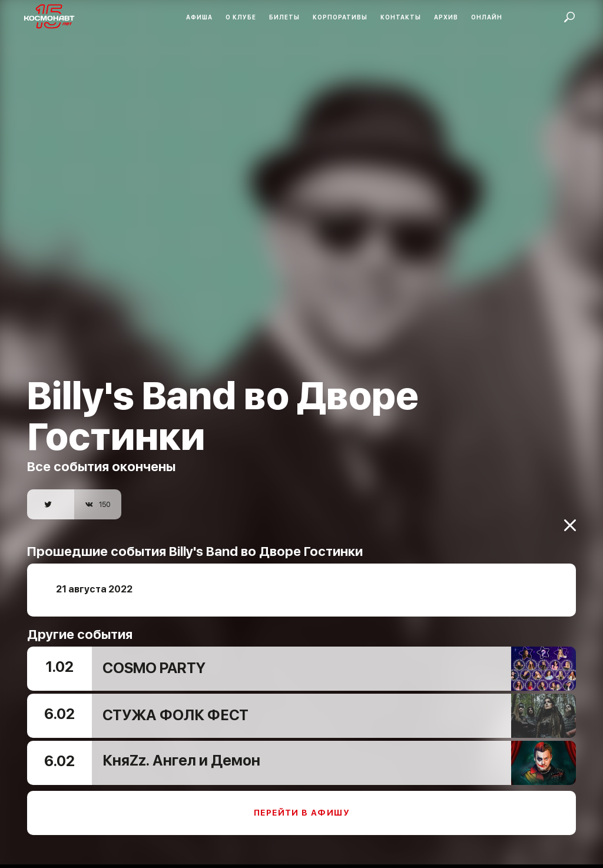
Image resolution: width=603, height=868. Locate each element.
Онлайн (487, 17)
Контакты (401, 17)
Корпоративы (340, 17)
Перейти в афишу (301, 805)
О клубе (241, 17)
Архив (446, 17)
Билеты (284, 17)
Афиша (199, 17)
